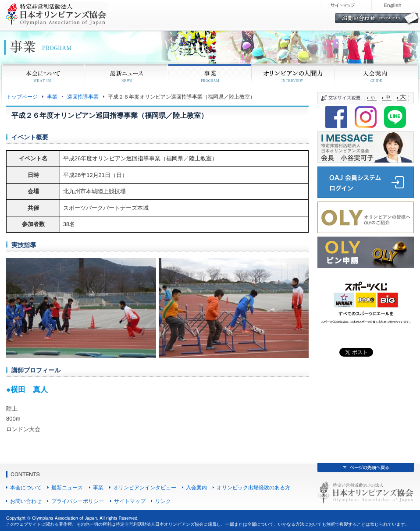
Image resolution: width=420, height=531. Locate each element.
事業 (52, 97)
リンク (163, 501)
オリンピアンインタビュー (145, 487)
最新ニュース (67, 487)
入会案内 (196, 487)
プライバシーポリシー (78, 501)
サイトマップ (130, 501)
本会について (26, 487)
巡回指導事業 (83, 97)
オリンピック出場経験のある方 (253, 487)
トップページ (22, 97)
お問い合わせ (26, 501)
